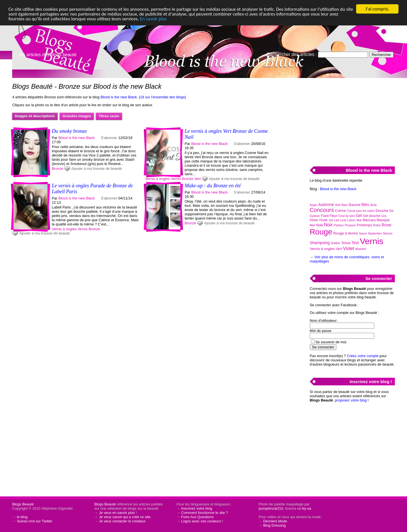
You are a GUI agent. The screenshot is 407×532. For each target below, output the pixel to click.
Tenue (346, 243)
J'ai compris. (377, 9)
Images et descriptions (35, 116)
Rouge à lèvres (346, 233)
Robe (377, 225)
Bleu (365, 205)
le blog (22, 517)
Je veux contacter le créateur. (123, 521)
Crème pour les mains (361, 211)
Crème (340, 211)
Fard (325, 216)
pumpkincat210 (271, 508)
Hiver (314, 220)
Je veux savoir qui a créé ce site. (125, 517)
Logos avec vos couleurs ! (202, 521)
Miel (312, 225)
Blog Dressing (274, 525)
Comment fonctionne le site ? (205, 513)
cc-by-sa (304, 508)
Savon (363, 234)
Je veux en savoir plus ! (118, 513)
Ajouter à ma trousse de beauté (97, 169)
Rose (387, 225)
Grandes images (77, 116)
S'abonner (109, 138)
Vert (198, 179)
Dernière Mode (275, 521)
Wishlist (361, 249)
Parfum (339, 225)
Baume (355, 205)
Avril (338, 205)
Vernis (176, 179)
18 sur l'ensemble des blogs (163, 97)
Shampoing (320, 243)
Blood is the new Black (119, 97)
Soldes (335, 243)
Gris (384, 216)
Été (391, 211)
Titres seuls (109, 116)
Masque (383, 220)
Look (343, 220)
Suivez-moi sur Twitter (35, 521)
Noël (320, 225)
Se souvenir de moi (331, 342)
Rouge (321, 232)
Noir (328, 225)
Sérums (387, 234)
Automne (326, 205)
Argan (314, 205)
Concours (322, 210)
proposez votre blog (351, 400)
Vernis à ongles (157, 179)
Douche (382, 211)
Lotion (351, 220)
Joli (331, 220)
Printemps (364, 225)
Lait (336, 220)
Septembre (375, 234)
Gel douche (372, 216)
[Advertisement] (352, 119)
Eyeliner (315, 216)
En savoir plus (153, 19)
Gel (359, 216)
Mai (359, 220)
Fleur (333, 216)
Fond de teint (347, 216)
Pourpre (350, 225)
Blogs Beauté (23, 504)
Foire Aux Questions (197, 517)
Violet (348, 248)
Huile (324, 220)
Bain (345, 205)
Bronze (58, 169)
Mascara (369, 220)
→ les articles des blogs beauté (45, 55)
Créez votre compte (363, 356)
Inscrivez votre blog (197, 508)
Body (374, 205)
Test (355, 243)
